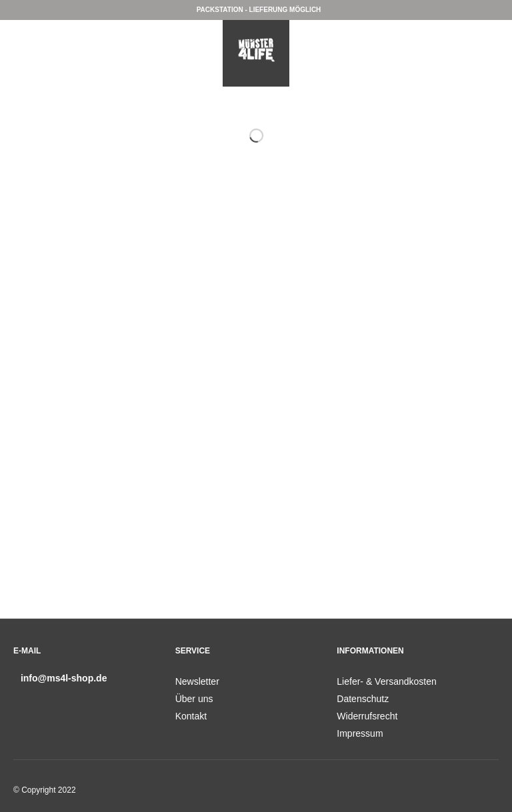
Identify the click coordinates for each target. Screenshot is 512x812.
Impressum (360, 733)
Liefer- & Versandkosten (386, 681)
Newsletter (197, 681)
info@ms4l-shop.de (64, 678)
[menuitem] (256, 681)
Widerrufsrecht (367, 716)
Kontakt (191, 716)
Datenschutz (363, 699)
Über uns (194, 699)
